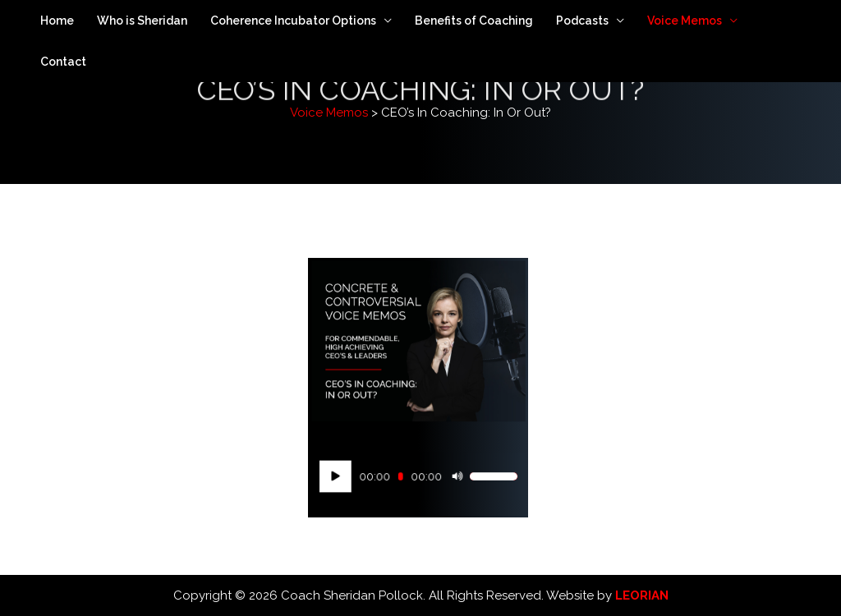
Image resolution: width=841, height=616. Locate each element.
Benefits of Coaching (474, 21)
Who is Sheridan (142, 21)
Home (57, 21)
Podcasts (582, 21)
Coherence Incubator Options (293, 21)
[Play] (342, 476)
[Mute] (453, 476)
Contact (63, 62)
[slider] (402, 477)
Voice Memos (685, 21)
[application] (418, 476)
